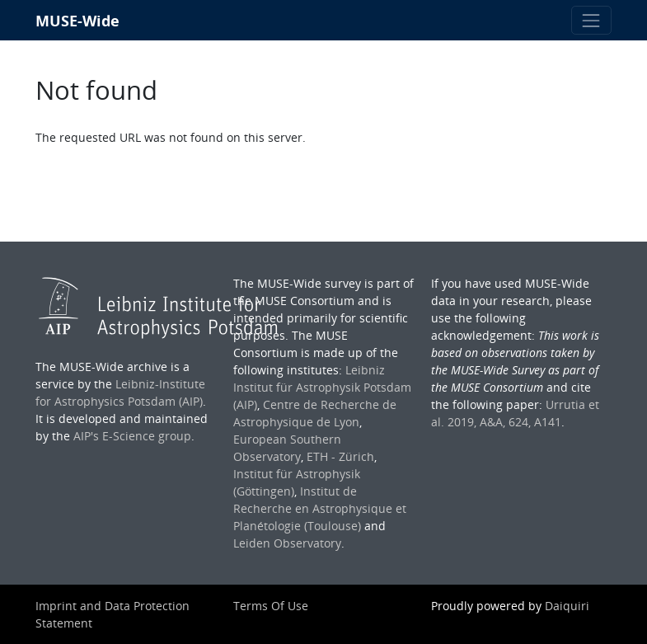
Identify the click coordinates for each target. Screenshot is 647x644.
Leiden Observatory (287, 543)
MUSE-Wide (77, 21)
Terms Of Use (271, 606)
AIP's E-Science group (132, 436)
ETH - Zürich (340, 456)
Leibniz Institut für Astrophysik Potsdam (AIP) (322, 387)
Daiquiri (567, 606)
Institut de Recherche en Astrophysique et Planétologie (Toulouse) (320, 508)
